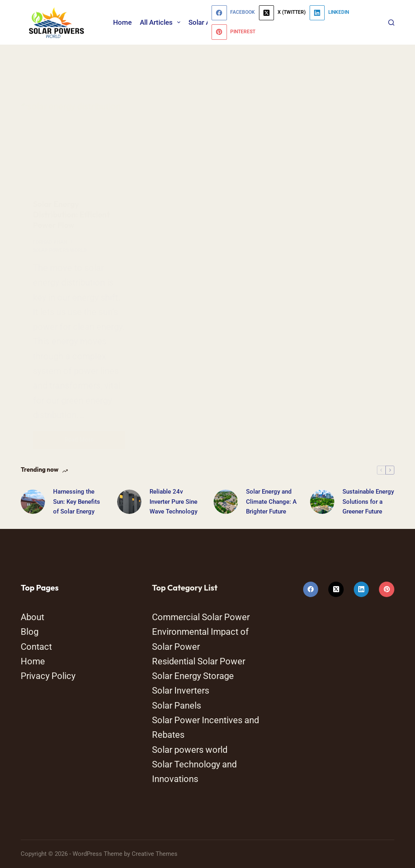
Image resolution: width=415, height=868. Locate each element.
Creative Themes (155, 854)
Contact (36, 647)
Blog (30, 632)
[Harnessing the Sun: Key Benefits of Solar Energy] (33, 502)
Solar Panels (176, 706)
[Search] (391, 23)
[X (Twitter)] (282, 13)
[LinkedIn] (329, 13)
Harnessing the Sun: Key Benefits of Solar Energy (77, 502)
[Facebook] (233, 13)
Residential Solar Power (199, 661)
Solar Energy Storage (193, 676)
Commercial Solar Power (201, 617)
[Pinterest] (233, 32)
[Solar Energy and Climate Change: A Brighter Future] (226, 502)
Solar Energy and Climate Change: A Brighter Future (271, 502)
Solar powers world (190, 750)
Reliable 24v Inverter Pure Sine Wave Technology (173, 502)
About (32, 617)
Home (122, 22)
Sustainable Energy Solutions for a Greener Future (368, 502)
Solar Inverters (181, 691)
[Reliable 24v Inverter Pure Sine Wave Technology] (129, 502)
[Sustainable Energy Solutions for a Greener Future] (322, 502)
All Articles (162, 22)
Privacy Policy (48, 676)
